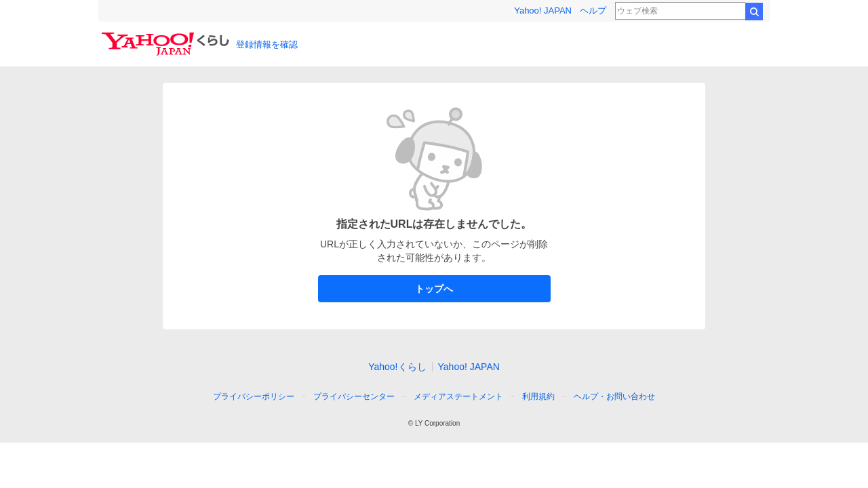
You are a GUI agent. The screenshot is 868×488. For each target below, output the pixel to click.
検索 (754, 12)
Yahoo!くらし (397, 367)
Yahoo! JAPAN (543, 11)
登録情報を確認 (267, 44)
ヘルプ (593, 11)
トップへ (434, 289)
